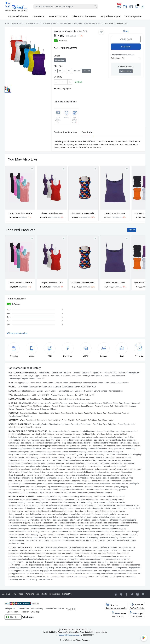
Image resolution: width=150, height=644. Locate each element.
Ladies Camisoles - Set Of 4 (20, 213)
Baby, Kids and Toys (110, 16)
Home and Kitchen (58, 16)
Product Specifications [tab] (65, 132)
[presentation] (138, 189)
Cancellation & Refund (55, 609)
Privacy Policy (37, 609)
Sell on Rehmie (13, 612)
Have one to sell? (126, 66)
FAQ (14, 594)
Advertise (137, 606)
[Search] (66, 7)
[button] (126, 58)
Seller (119, 614)
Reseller (25, 612)
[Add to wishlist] (32, 238)
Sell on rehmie (126, 71)
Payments (30, 594)
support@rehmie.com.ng (69, 635)
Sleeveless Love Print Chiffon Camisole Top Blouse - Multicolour (83, 213)
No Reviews (63, 41)
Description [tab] (87, 132)
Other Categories (133, 16)
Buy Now (126, 47)
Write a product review (17, 333)
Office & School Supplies (84, 16)
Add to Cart (126, 39)
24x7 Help (35, 612)
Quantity (58, 77)
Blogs (21, 594)
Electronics (38, 16)
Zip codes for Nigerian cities (48, 594)
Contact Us (67, 594)
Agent (137, 614)
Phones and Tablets (18, 16)
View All (132, 230)
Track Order (71, 609)
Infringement (10, 609)
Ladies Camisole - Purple (115, 213)
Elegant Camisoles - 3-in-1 (52, 213)
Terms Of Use (23, 609)
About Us (6, 594)
